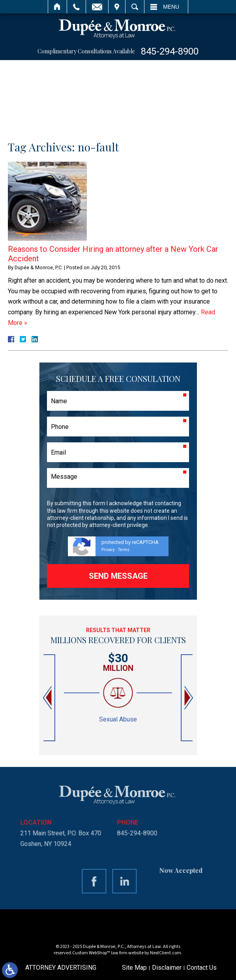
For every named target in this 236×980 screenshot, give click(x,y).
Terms (124, 550)
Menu (171, 7)
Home (57, 7)
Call (76, 7)
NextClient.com (166, 953)
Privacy (108, 550)
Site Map (134, 968)
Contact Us (202, 968)
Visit (117, 7)
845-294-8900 (170, 51)
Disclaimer (167, 968)
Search (135, 7)
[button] (48, 698)
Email (97, 7)
